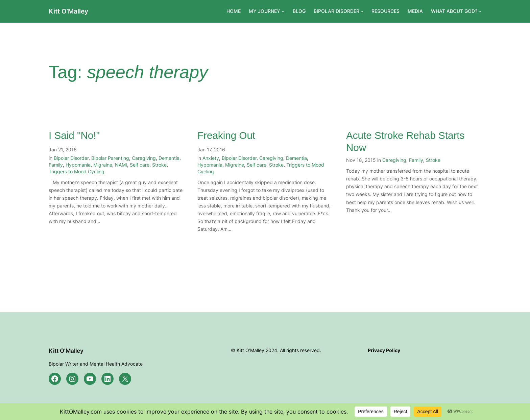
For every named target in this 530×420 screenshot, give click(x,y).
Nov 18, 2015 (361, 160)
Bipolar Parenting (110, 158)
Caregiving (144, 158)
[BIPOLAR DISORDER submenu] (362, 11)
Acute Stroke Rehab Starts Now (405, 141)
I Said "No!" (74, 135)
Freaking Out (226, 135)
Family (56, 165)
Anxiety (211, 158)
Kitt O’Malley (68, 11)
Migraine (103, 165)
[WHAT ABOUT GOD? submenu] (480, 11)
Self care (140, 165)
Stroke (159, 165)
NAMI (121, 165)
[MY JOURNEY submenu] (283, 11)
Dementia (169, 158)
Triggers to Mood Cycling (77, 171)
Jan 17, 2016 (211, 150)
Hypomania (78, 165)
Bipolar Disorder (71, 158)
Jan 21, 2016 (63, 150)
